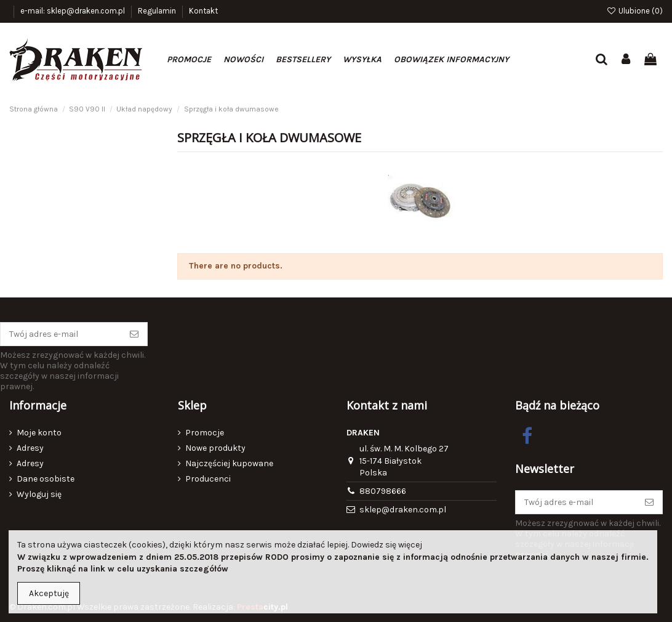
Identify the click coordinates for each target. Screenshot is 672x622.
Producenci (208, 479)
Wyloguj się (39, 494)
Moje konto (39, 433)
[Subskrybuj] (134, 334)
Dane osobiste (46, 479)
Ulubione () (634, 11)
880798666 (383, 491)
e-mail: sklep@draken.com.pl (74, 11)
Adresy (30, 448)
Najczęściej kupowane (229, 463)
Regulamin (158, 11)
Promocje (205, 433)
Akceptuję (49, 593)
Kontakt (203, 11)
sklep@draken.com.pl (403, 510)
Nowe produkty (215, 448)
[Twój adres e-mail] (61, 334)
